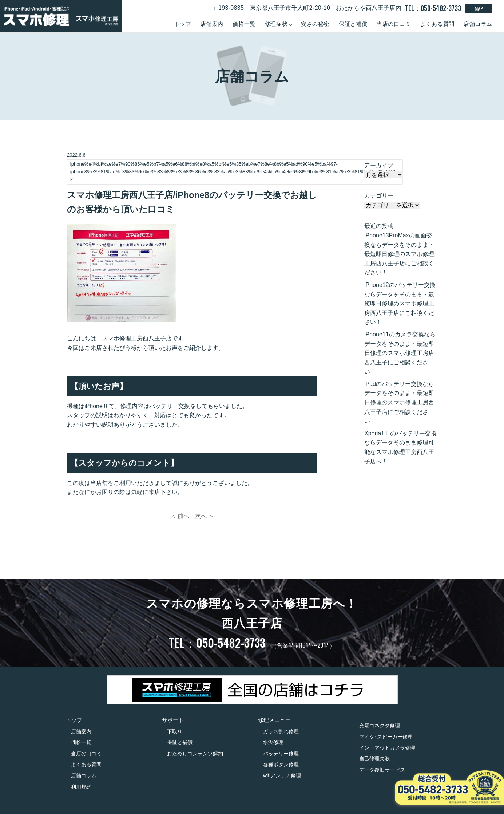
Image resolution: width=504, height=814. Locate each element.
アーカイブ (379, 165)
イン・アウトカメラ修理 (387, 748)
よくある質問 (438, 24)
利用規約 (81, 787)
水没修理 (273, 742)
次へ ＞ (205, 516)
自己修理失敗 (374, 759)
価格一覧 (244, 24)
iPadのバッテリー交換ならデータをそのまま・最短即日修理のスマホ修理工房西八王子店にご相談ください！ (399, 402)
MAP (479, 8)
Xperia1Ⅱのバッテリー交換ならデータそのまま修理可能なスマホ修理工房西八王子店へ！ (400, 447)
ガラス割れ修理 (281, 731)
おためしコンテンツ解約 (195, 754)
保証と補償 (353, 24)
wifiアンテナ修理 (282, 775)
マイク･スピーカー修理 (386, 737)
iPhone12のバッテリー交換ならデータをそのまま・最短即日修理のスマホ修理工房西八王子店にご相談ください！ (400, 303)
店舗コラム (478, 24)
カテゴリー (379, 196)
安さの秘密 (315, 24)
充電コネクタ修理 (380, 726)
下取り (175, 731)
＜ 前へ (180, 516)
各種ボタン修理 (281, 764)
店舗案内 (212, 24)
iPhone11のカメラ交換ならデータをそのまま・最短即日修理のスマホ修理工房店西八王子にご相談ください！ (400, 353)
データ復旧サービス (382, 770)
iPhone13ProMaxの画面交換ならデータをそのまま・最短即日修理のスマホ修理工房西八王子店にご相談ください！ (399, 254)
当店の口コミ (394, 24)
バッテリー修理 (281, 754)
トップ (183, 24)
